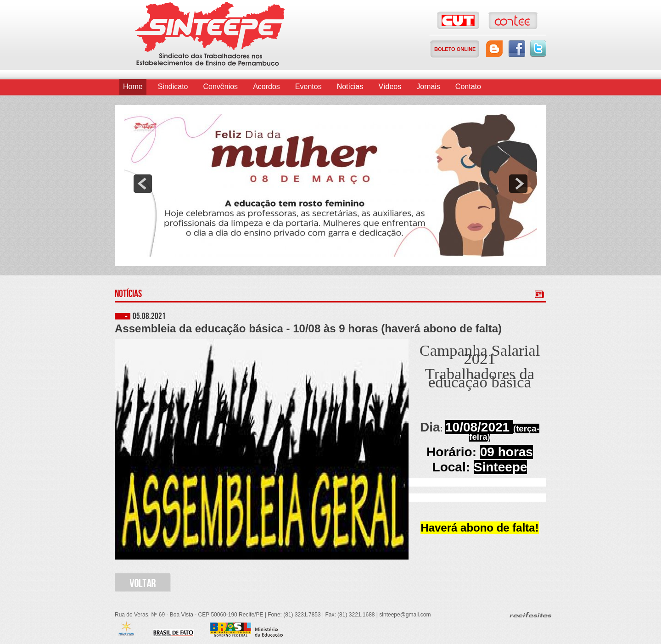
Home (133, 87)
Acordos (266, 87)
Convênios (221, 87)
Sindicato (173, 87)
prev (143, 184)
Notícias (350, 87)
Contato (468, 87)
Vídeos (390, 87)
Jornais (428, 87)
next (518, 184)
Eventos (308, 87)
